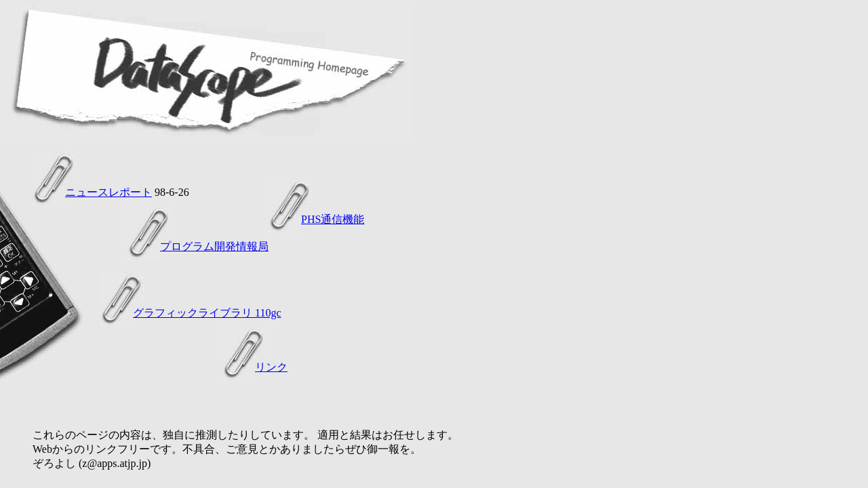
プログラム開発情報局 (214, 246)
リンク (271, 367)
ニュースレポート (108, 192)
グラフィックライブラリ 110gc (207, 313)
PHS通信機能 (333, 219)
